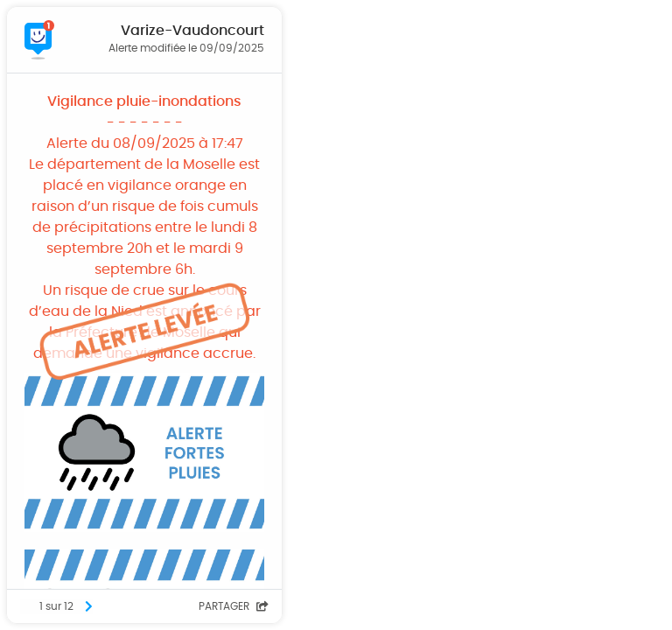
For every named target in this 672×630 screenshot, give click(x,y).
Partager (234, 606)
